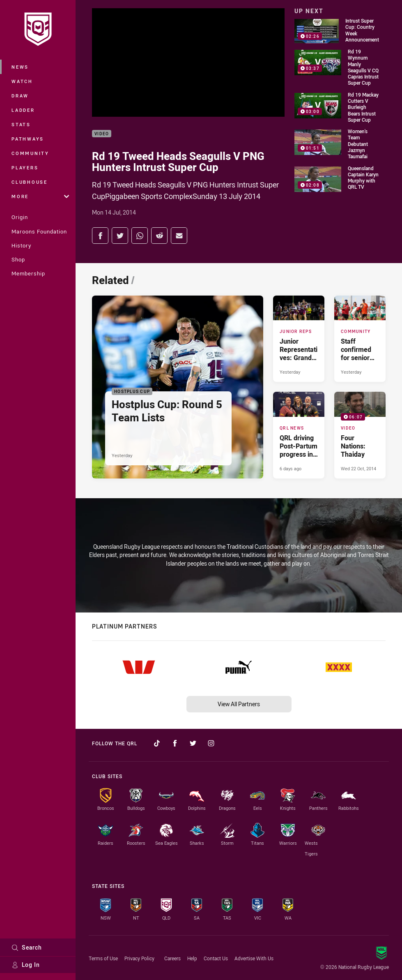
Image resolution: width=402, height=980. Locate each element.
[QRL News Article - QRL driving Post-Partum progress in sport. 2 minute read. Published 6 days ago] (299, 435)
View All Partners (239, 704)
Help (192, 958)
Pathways (28, 139)
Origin (20, 217)
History (21, 245)
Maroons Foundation (39, 231)
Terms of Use (103, 958)
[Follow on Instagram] (211, 743)
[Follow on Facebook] (175, 743)
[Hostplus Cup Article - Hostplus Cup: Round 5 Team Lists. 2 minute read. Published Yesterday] (178, 387)
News (20, 67)
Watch (22, 81)
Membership (28, 273)
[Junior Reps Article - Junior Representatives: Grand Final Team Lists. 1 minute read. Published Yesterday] (299, 339)
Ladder (23, 110)
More (40, 196)
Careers (172, 958)
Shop (18, 259)
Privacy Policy (139, 958)
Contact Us (216, 958)
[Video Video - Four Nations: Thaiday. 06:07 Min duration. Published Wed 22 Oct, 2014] (360, 435)
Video (102, 134)
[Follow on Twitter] (193, 743)
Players (25, 168)
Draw (20, 96)
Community (30, 153)
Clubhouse (30, 182)
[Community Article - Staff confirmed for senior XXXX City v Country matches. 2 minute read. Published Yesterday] (360, 339)
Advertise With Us (254, 958)
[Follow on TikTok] (157, 743)
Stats (21, 124)
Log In (26, 965)
